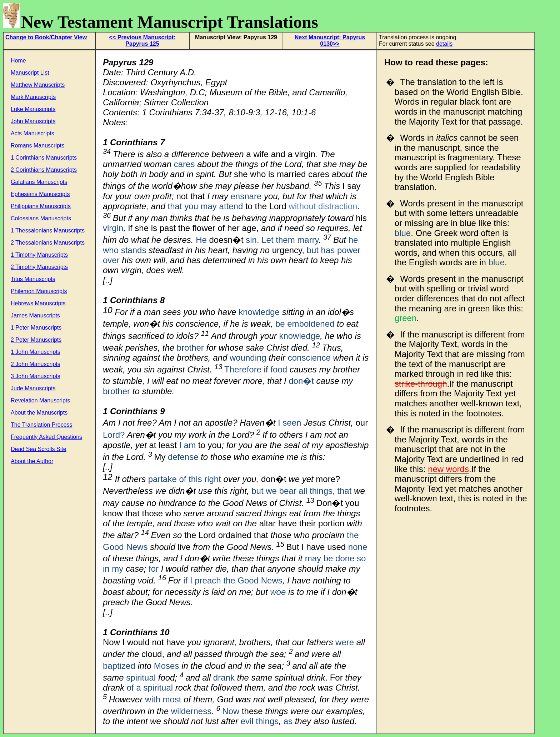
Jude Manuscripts (33, 388)
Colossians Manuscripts (41, 218)
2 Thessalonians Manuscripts (48, 243)
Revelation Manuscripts (40, 400)
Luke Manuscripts (33, 109)
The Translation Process (42, 425)
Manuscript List (30, 73)
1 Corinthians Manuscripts (44, 158)
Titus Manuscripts (33, 279)
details (444, 44)
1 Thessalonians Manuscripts (48, 230)
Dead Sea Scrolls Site (39, 449)
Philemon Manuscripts (39, 291)
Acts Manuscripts (32, 133)
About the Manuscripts (39, 413)
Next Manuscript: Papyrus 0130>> (330, 41)
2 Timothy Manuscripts (39, 267)
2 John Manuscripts (36, 364)
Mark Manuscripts (33, 97)
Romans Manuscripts (37, 146)
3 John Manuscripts (36, 376)
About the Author (32, 461)
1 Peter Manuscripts (36, 328)
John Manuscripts (33, 121)
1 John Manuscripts (36, 352)
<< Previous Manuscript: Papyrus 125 (142, 41)
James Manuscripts (35, 315)
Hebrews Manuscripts (38, 303)
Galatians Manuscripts (39, 182)
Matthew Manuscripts (38, 85)
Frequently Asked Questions (46, 437)
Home (18, 61)
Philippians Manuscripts (41, 206)
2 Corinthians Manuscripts (44, 170)
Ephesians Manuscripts (40, 194)
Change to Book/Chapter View (46, 37)
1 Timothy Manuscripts (39, 255)
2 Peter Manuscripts (36, 340)
